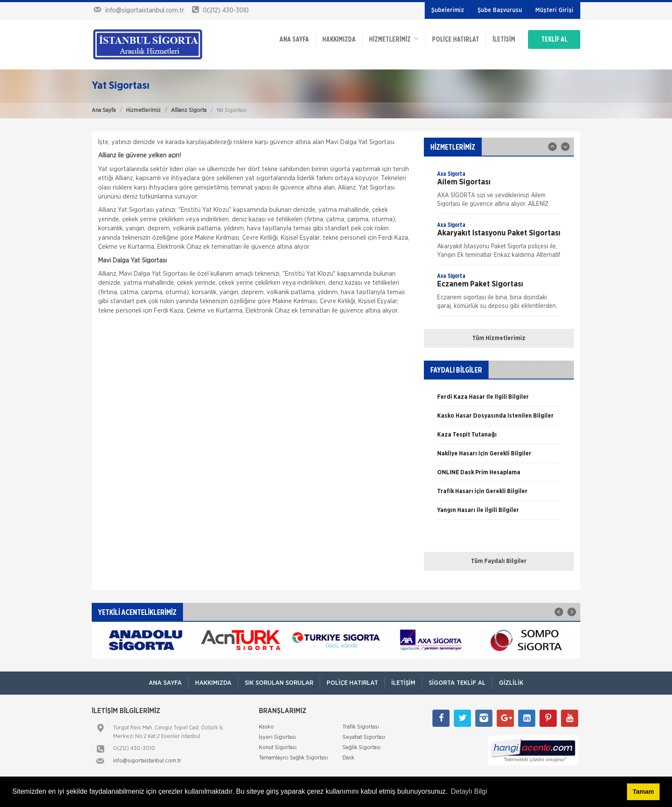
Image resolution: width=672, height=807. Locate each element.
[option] (499, 192)
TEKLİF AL (554, 39)
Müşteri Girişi (554, 10)
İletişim (504, 39)
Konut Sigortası (278, 748)
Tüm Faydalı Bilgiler (499, 561)
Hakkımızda (339, 39)
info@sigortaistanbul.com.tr (147, 761)
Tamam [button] (643, 792)
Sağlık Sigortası (361, 748)
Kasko (266, 727)
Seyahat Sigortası (364, 737)
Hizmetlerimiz (143, 110)
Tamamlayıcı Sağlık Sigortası (293, 758)
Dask (348, 758)
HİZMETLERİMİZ (394, 39)
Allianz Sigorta (189, 110)
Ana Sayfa (104, 110)
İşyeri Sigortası (277, 737)
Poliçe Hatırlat (456, 39)
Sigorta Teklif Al (457, 683)
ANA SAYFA (294, 39)
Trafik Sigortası (361, 727)
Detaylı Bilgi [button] (469, 791)
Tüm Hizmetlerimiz (499, 338)
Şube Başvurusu (500, 10)
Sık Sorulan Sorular (279, 683)
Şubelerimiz (448, 10)
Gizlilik (511, 683)
